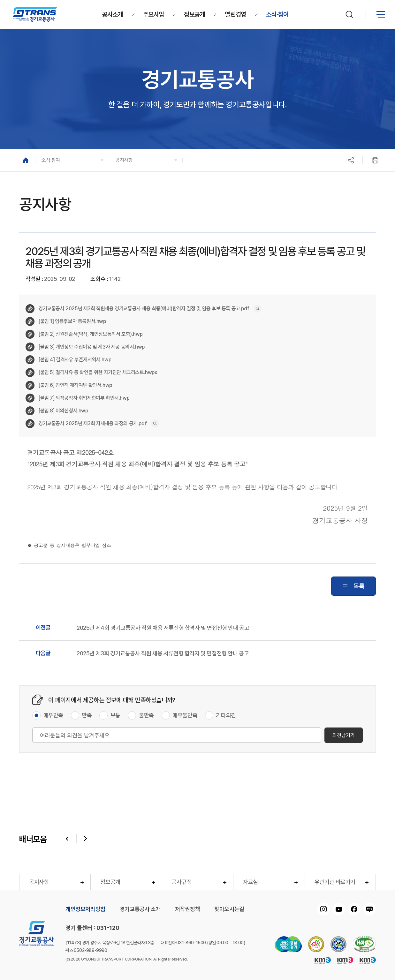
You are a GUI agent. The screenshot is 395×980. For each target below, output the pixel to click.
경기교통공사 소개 (140, 909)
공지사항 (39, 882)
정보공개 (110, 882)
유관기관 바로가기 (335, 882)
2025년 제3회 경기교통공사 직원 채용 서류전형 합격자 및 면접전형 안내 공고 (163, 653)
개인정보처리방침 (85, 909)
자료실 (251, 882)
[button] (72, 160)
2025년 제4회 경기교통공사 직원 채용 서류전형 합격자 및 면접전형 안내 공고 (163, 628)
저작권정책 (187, 909)
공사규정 (182, 882)
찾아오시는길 (229, 909)
